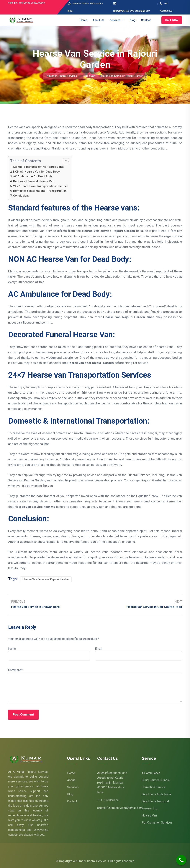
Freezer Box (150, 808)
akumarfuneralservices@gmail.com (120, 808)
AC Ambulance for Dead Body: (33, 176)
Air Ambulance (151, 773)
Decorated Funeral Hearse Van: (34, 181)
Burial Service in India (156, 780)
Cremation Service (154, 787)
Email (99, 649)
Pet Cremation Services (157, 823)
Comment (15, 670)
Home (83, 20)
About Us (98, 20)
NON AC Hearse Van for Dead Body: (37, 172)
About (71, 780)
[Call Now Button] (181, 860)
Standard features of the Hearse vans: (39, 167)
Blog (133, 20)
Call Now (172, 20)
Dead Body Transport (155, 801)
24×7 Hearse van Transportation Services (41, 186)
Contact (146, 20)
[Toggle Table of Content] (64, 161)
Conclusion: (21, 196)
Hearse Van (149, 815)
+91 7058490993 (108, 800)
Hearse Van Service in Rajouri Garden (46, 579)
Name (12, 649)
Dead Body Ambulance (156, 794)
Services (117, 20)
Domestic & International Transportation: (40, 191)
